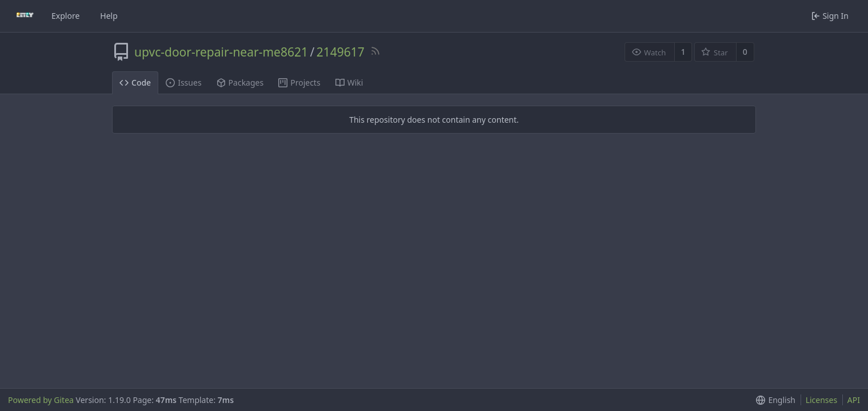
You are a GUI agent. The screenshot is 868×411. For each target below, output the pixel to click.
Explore (65, 16)
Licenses (822, 400)
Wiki (349, 82)
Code (135, 82)
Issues (183, 82)
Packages (240, 82)
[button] (773, 400)
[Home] (25, 16)
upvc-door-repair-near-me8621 (221, 52)
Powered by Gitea (41, 400)
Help (109, 16)
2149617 (341, 52)
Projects (299, 82)
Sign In (830, 16)
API (854, 400)
